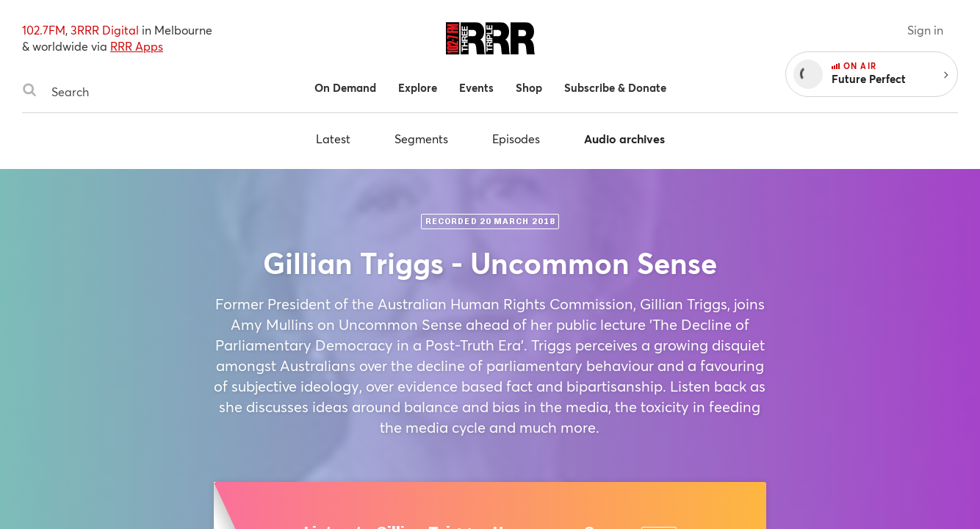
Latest (333, 138)
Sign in (925, 30)
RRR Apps (137, 46)
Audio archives (624, 138)
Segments (421, 138)
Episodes (516, 138)
